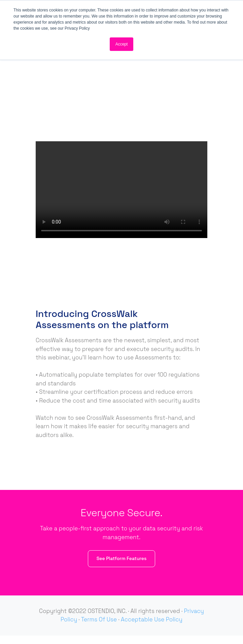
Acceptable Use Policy (152, 619)
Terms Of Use (99, 619)
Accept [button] (122, 44)
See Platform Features (122, 558)
